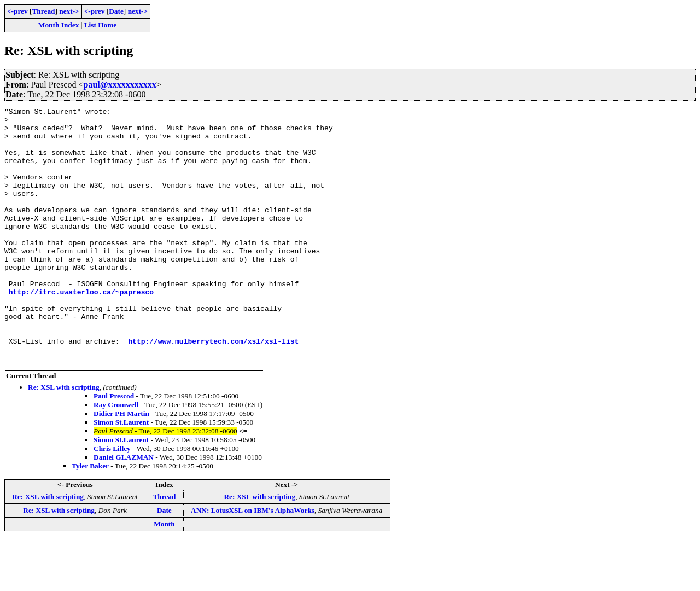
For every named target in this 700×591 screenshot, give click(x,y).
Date (116, 11)
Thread (43, 11)
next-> (69, 11)
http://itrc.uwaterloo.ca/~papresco (81, 329)
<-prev (17, 11)
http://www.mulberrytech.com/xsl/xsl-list (213, 389)
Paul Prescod (114, 447)
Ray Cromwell (116, 456)
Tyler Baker (90, 517)
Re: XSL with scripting (64, 438)
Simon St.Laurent (121, 473)
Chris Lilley (112, 499)
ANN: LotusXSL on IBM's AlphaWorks (253, 561)
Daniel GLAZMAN (124, 508)
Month (164, 575)
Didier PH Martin (121, 464)
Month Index (59, 25)
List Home (101, 25)
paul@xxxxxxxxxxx (120, 85)
